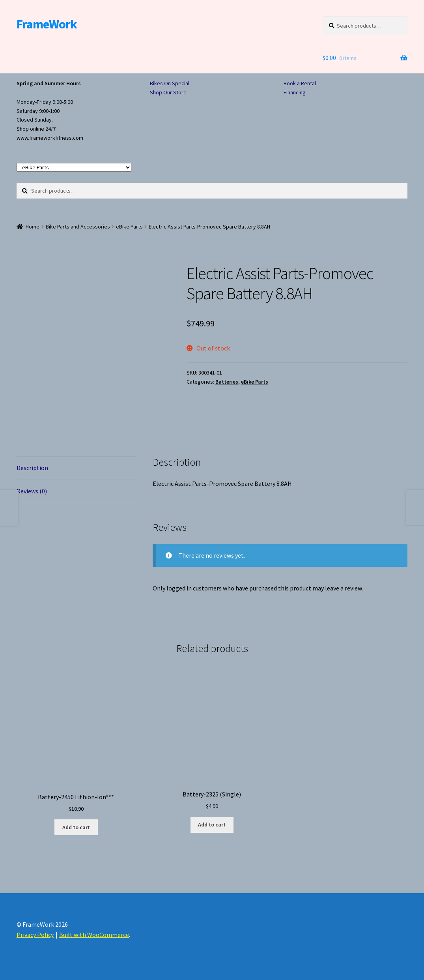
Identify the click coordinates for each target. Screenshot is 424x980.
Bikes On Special (170, 83)
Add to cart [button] (76, 827)
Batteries (227, 382)
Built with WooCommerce (94, 935)
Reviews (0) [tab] (32, 491)
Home (33, 227)
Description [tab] (32, 468)
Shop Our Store (168, 92)
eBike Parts (129, 227)
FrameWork (47, 24)
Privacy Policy (35, 935)
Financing (295, 92)
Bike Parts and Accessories (78, 227)
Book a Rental (300, 83)
